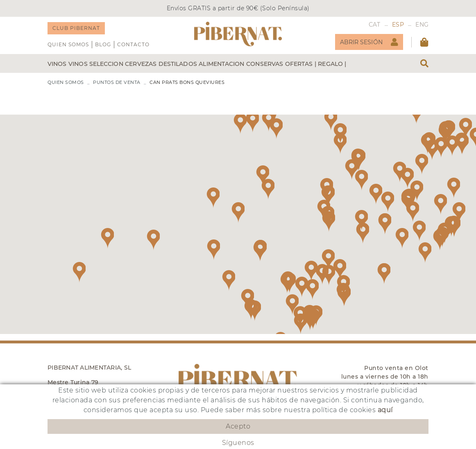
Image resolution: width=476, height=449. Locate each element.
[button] (351, 170)
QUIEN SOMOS (68, 44)
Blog (103, 44)
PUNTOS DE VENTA (117, 82)
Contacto (133, 44)
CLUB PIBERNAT (76, 28)
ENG (422, 25)
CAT (375, 25)
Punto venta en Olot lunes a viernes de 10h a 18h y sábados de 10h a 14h (385, 377)
